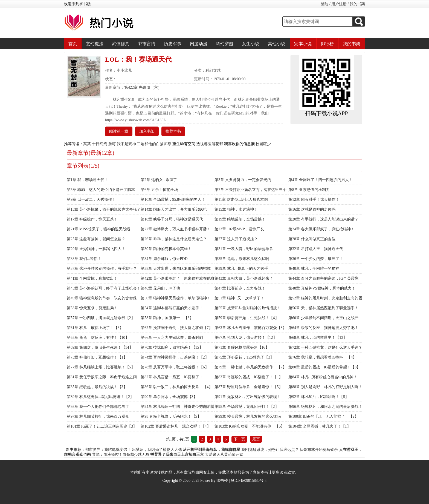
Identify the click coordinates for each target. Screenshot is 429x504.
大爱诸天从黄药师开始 (224, 455)
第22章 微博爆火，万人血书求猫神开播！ (176, 229)
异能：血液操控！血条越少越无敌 (121, 455)
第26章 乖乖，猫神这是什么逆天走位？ (174, 239)
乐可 (112, 144)
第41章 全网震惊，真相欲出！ (92, 278)
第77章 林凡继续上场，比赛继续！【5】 (101, 367)
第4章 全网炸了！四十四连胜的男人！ (321, 180)
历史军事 (173, 44)
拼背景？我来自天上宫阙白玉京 (177, 455)
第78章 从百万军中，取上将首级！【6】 (175, 367)
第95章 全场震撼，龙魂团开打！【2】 (247, 407)
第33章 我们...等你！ (84, 259)
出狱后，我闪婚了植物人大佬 (157, 450)
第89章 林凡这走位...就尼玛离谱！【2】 (100, 397)
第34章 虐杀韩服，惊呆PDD (164, 259)
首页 (73, 44)
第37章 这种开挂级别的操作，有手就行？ (102, 269)
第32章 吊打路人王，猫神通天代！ (318, 249)
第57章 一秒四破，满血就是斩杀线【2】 (101, 318)
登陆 (324, 4)
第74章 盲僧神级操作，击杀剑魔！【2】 (175, 357)
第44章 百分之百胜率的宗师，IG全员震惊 (323, 278)
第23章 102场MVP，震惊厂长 (239, 229)
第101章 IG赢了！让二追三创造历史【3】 (102, 426)
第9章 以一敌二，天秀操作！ (91, 200)
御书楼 (222, 481)
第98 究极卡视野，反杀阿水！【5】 (171, 416)
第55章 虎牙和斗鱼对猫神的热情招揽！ (248, 308)
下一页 (239, 439)
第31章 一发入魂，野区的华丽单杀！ (246, 249)
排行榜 (327, 44)
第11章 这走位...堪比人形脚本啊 (241, 200)
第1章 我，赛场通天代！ (87, 180)
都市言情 (147, 44)
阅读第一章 (119, 131)
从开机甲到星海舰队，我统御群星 (211, 450)
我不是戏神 (126, 144)
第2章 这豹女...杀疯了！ (161, 180)
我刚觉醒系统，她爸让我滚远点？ (270, 450)
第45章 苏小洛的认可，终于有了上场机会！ (104, 288)
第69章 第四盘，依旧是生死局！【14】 (100, 347)
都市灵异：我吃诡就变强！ (108, 450)
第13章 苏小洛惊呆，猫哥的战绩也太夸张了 (104, 209)
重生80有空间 (184, 144)
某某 (87, 144)
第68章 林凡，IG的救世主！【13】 (318, 338)
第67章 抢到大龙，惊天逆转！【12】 (246, 338)
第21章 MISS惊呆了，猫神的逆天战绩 (98, 229)
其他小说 (277, 44)
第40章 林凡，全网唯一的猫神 (314, 269)
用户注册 (339, 4)
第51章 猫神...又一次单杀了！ (239, 298)
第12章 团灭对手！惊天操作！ (314, 200)
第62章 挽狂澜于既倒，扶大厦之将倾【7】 (177, 328)
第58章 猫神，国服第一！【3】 (167, 318)
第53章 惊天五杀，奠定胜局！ (92, 308)
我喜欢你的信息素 (239, 144)
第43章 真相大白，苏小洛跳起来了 (244, 278)
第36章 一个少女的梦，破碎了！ (316, 259)
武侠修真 (121, 44)
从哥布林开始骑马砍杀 (319, 450)
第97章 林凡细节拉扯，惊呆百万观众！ (100, 416)
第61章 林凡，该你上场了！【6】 (95, 328)
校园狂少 (263, 144)
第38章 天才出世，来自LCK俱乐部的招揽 (176, 269)
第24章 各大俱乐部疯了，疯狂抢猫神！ (321, 229)
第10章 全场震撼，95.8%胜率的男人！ (173, 200)
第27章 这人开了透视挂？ (236, 239)
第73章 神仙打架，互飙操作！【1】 (97, 357)
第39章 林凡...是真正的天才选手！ (243, 269)
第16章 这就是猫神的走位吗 (312, 209)
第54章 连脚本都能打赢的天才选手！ (172, 308)
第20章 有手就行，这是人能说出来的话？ (323, 219)
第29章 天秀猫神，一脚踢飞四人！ (96, 249)
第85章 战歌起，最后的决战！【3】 (97, 387)
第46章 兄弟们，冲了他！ (162, 288)
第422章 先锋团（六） (143, 88)
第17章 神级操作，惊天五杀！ (92, 219)
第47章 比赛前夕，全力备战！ (240, 288)
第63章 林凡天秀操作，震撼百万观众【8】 (250, 328)
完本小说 (303, 44)
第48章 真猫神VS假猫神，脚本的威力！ (322, 288)
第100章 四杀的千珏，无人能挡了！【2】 (323, 416)
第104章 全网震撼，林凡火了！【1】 (320, 426)
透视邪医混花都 (210, 144)
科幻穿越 (225, 44)
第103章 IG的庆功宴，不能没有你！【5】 (250, 426)
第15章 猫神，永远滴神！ (236, 209)
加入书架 (147, 131)
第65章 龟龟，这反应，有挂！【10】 (98, 338)
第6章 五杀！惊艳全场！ (161, 190)
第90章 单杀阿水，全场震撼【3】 (169, 397)
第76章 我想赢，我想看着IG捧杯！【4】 (322, 357)
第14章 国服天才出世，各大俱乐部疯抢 (174, 209)
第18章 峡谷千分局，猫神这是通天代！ (174, 219)
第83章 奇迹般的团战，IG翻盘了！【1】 (249, 377)
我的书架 (357, 4)
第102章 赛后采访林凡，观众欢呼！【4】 (176, 426)
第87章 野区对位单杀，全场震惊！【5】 (249, 387)
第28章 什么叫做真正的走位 (312, 239)
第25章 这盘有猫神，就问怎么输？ (96, 239)
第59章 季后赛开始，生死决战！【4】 (247, 318)
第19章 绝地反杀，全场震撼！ (240, 219)
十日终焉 (100, 144)
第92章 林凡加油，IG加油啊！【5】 (319, 397)
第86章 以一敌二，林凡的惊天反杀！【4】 (177, 387)
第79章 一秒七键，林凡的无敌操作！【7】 (250, 367)
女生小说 (251, 44)
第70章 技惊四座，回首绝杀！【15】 (172, 347)
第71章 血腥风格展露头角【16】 (242, 347)
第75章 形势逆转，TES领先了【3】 (244, 357)
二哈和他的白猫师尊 (154, 144)
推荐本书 (173, 131)
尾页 (256, 439)
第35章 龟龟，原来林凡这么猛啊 (242, 259)
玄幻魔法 (95, 44)
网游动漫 (199, 44)
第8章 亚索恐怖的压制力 (309, 190)
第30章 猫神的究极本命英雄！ (166, 249)
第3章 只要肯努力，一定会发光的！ (245, 180)
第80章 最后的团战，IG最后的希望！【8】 (324, 367)
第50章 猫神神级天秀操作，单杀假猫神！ (176, 298)
